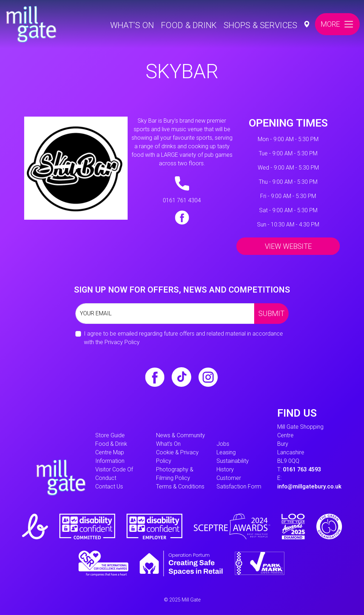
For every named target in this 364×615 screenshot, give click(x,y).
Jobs (223, 444)
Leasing (226, 452)
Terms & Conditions (180, 486)
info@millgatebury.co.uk (309, 486)
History (225, 469)
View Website (288, 246)
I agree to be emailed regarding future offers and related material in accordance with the (183, 338)
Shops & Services (260, 25)
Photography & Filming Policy (175, 474)
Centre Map (110, 452)
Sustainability (233, 461)
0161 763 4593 (302, 469)
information (110, 461)
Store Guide (110, 435)
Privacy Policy (122, 342)
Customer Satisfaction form (239, 482)
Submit (271, 314)
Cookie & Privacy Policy (177, 457)
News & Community (181, 435)
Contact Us (109, 486)
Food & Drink (189, 25)
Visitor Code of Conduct (114, 474)
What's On (132, 25)
